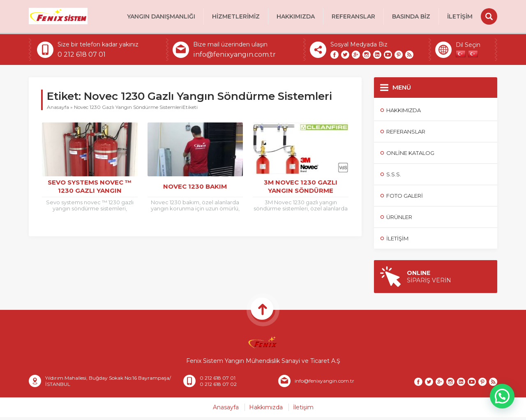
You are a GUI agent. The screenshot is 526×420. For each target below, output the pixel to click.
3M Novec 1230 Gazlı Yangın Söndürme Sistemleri (301, 192)
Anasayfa (58, 108)
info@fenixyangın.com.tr (234, 56)
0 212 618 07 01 (82, 56)
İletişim (460, 16)
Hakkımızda (296, 16)
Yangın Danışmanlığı (161, 16)
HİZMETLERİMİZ (236, 16)
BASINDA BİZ (411, 16)
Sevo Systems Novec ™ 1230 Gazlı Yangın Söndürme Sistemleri (90, 192)
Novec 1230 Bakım (195, 188)
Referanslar (353, 16)
